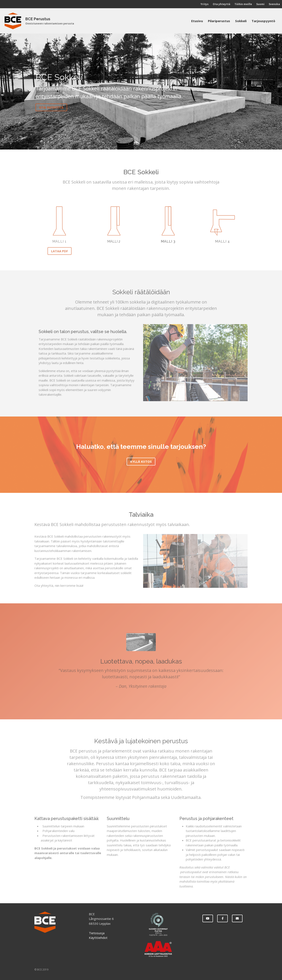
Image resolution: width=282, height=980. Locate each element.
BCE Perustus (38, 19)
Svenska (274, 4)
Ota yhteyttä (222, 4)
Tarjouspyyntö (263, 21)
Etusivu (197, 21)
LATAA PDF (60, 252)
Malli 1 (59, 242)
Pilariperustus (219, 21)
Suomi (260, 4)
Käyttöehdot (98, 938)
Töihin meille (243, 4)
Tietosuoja (97, 933)
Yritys (205, 4)
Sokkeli (241, 21)
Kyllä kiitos (141, 463)
